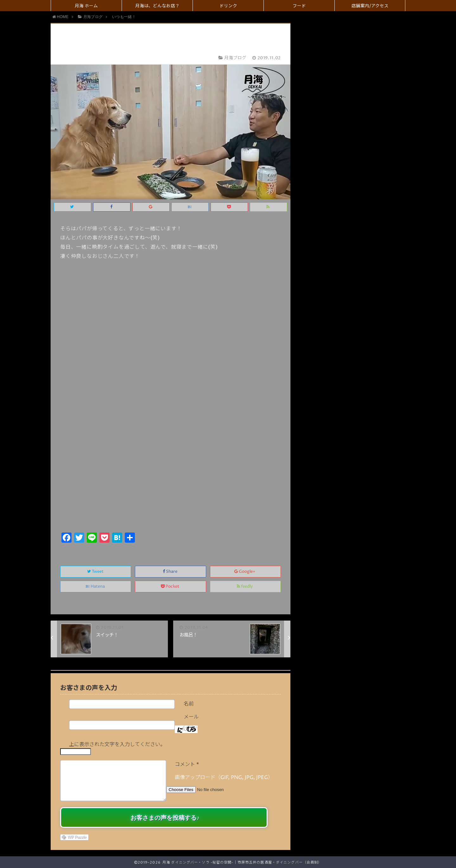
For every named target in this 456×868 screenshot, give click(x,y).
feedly (245, 587)
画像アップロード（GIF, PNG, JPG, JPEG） (224, 777)
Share (171, 572)
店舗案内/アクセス (370, 6)
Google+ (245, 572)
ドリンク (228, 6)
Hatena (96, 587)
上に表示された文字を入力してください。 (117, 744)
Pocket (171, 587)
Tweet (96, 572)
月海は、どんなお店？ (157, 6)
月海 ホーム (86, 6)
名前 (189, 704)
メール (191, 717)
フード (299, 6)
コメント (187, 764)
